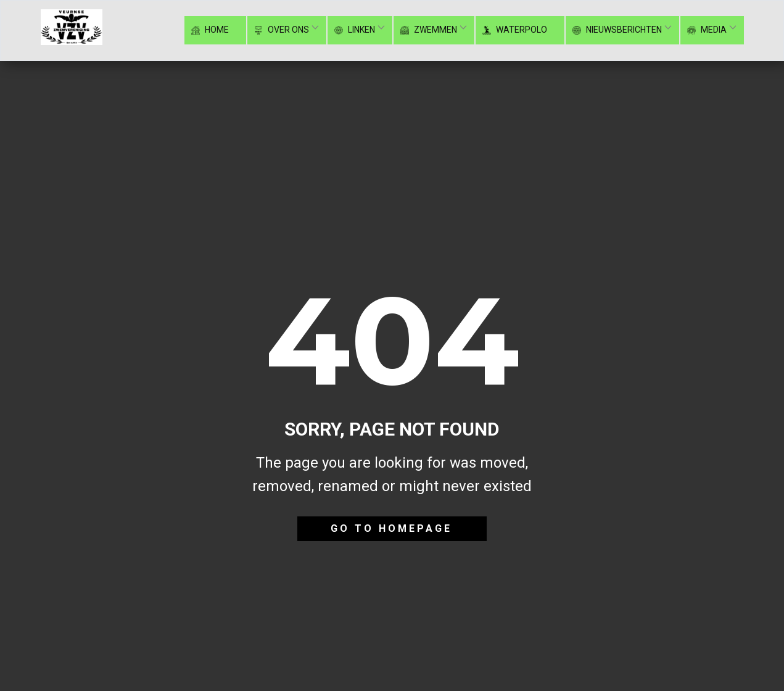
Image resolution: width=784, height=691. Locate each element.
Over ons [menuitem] (283, 30)
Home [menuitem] (211, 30)
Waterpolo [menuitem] (516, 30)
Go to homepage (391, 528)
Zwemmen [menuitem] (430, 30)
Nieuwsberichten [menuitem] (618, 30)
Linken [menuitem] (356, 30)
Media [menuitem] (708, 30)
